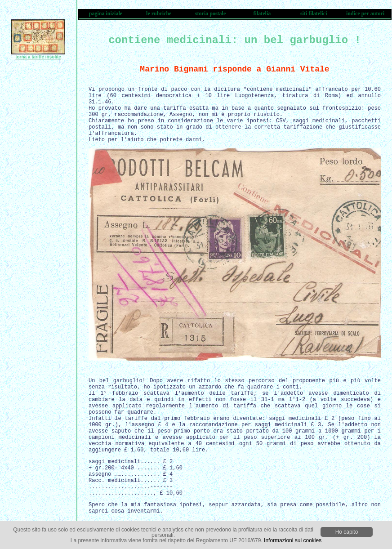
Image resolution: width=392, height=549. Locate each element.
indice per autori (365, 13)
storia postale (210, 13)
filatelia (262, 13)
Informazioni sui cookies (293, 540)
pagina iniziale (106, 13)
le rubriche (159, 13)
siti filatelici (314, 13)
